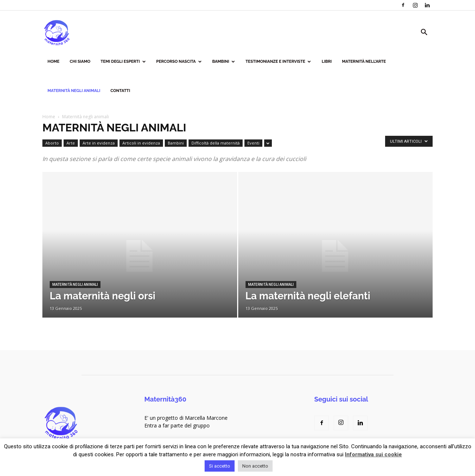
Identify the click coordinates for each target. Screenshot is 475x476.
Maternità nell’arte (364, 62)
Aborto (52, 143)
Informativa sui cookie (373, 454)
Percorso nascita (179, 62)
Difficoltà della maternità (216, 143)
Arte (71, 143)
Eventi (253, 143)
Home (54, 62)
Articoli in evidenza (141, 143)
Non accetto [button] (255, 466)
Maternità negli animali (74, 91)
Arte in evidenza (99, 143)
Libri (327, 62)
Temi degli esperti (123, 62)
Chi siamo (80, 62)
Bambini (224, 62)
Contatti (120, 91)
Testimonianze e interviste (278, 62)
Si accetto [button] (220, 466)
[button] (424, 33)
